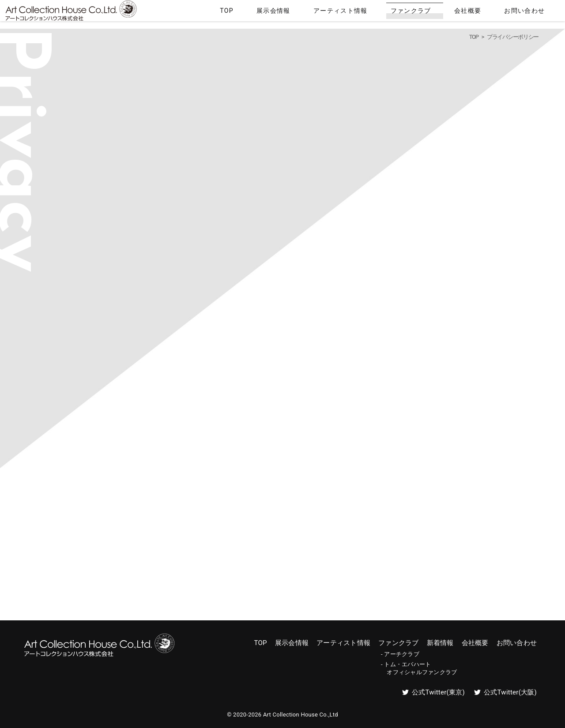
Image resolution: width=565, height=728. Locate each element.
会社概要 (492, 12)
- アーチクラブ (400, 654)
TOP (310, 12)
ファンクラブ (449, 12)
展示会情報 (343, 12)
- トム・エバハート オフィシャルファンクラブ (419, 668)
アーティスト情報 (395, 12)
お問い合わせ (534, 12)
